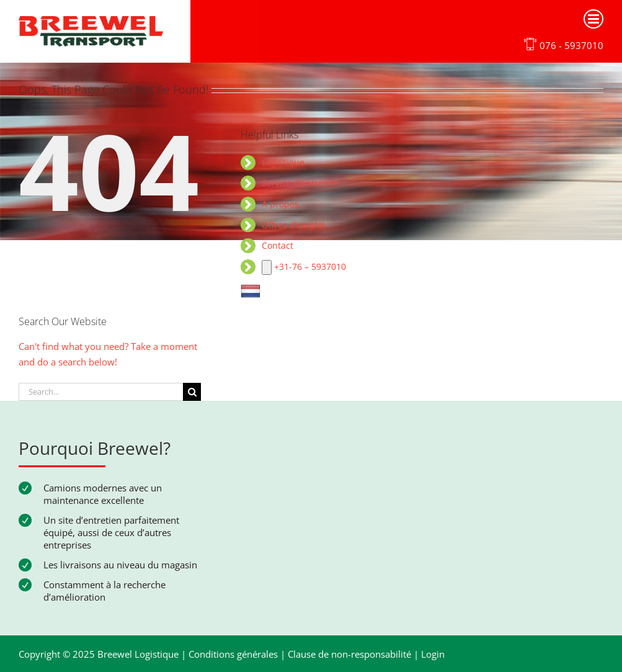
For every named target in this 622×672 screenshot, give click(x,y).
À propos (280, 204)
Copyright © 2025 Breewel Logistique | (104, 654)
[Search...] (101, 392)
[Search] (192, 392)
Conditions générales (233, 654)
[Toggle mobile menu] (593, 19)
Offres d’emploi (293, 225)
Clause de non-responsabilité (349, 654)
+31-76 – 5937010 (304, 267)
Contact (278, 245)
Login (433, 654)
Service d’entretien (300, 183)
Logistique (283, 162)
